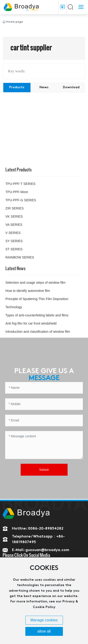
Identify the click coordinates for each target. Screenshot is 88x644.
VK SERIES (14, 216)
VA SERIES (14, 225)
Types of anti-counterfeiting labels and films (37, 315)
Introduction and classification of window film (38, 332)
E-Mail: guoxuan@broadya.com (41, 550)
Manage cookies (44, 620)
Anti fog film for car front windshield (31, 323)
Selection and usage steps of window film (35, 283)
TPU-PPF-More (17, 192)
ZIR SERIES (15, 208)
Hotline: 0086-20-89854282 (38, 529)
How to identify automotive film (28, 291)
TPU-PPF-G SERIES (21, 200)
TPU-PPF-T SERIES (20, 184)
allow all (44, 631)
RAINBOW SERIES (20, 257)
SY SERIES (14, 241)
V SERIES (13, 233)
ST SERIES (14, 249)
